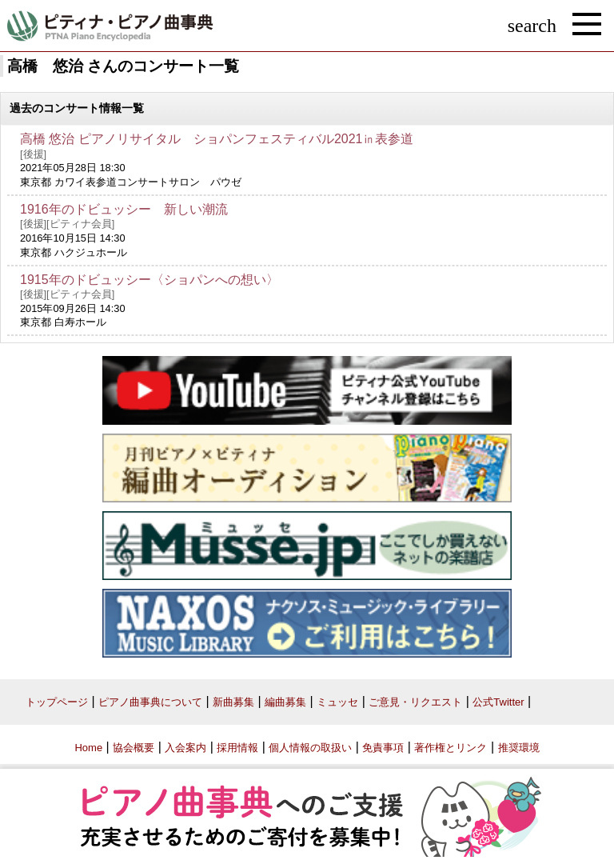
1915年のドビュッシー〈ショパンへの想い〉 (150, 280)
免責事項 (383, 748)
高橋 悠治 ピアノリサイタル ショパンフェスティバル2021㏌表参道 (217, 139)
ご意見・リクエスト (415, 702)
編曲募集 (285, 702)
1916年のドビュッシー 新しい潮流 (124, 209)
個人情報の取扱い (310, 748)
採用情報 (237, 748)
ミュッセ (337, 702)
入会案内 (185, 748)
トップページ (57, 702)
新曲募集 (233, 702)
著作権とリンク (451, 748)
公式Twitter (498, 702)
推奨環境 (519, 748)
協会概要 (134, 748)
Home (88, 748)
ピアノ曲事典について (150, 702)
